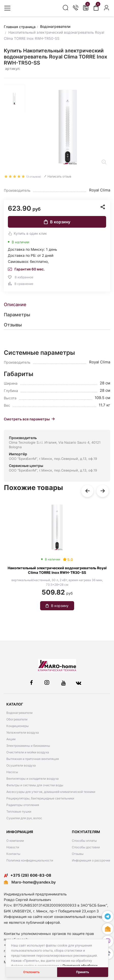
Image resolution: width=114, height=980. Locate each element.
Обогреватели (17, 719)
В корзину (57, 222)
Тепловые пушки (19, 811)
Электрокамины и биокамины (28, 746)
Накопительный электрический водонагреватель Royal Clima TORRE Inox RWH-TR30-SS (57, 570)
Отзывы (78, 854)
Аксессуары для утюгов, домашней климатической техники (51, 792)
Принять (83, 972)
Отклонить (31, 972)
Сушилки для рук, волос (24, 818)
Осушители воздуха (21, 765)
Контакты (13, 854)
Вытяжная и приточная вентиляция (33, 759)
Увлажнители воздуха (23, 732)
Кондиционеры (18, 726)
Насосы (12, 772)
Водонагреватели (19, 713)
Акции (11, 739)
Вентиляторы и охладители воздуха (32, 779)
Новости (13, 847)
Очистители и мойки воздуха (28, 752)
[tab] (57, 305)
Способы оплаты (84, 841)
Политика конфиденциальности (30, 860)
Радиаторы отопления (23, 805)
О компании (15, 841)
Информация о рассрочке (91, 860)
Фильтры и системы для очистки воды (35, 785)
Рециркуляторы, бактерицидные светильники (40, 798)
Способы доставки (86, 847)
